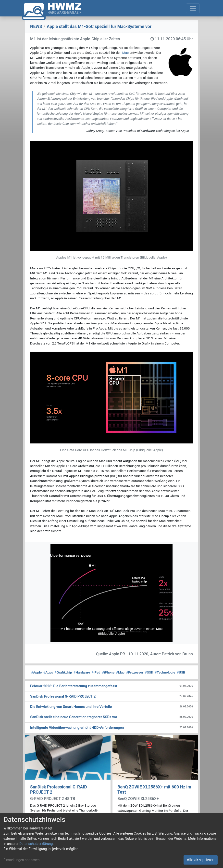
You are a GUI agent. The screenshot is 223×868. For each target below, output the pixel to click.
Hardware (82, 672)
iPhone (108, 672)
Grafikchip (63, 672)
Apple (36, 672)
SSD (149, 672)
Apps (48, 672)
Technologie (165, 672)
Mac (125, 53)
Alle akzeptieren (201, 860)
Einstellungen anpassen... (23, 860)
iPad (96, 672)
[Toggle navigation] (193, 8)
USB (181, 672)
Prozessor (135, 672)
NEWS (36, 27)
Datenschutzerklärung (36, 844)
